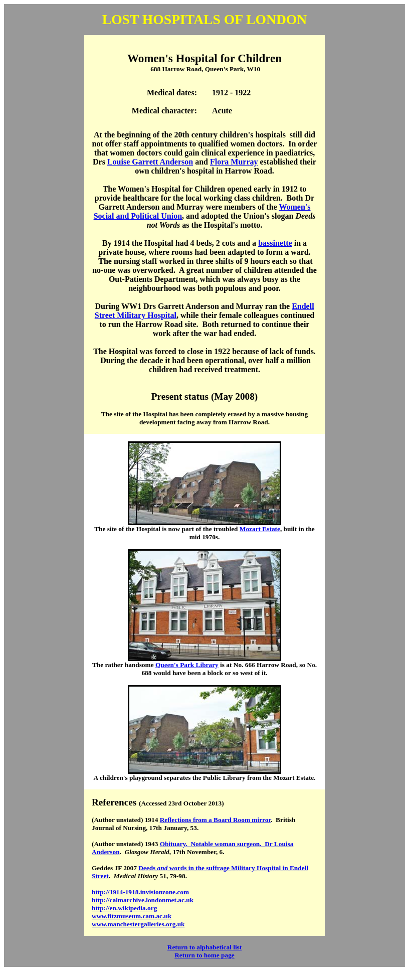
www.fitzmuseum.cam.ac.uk (132, 916)
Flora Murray (234, 162)
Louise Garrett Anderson (150, 162)
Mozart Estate (260, 529)
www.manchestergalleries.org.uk (138, 924)
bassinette (275, 243)
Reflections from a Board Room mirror (215, 820)
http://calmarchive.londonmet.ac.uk (143, 900)
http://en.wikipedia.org (124, 908)
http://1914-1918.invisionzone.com (140, 892)
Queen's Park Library (187, 665)
